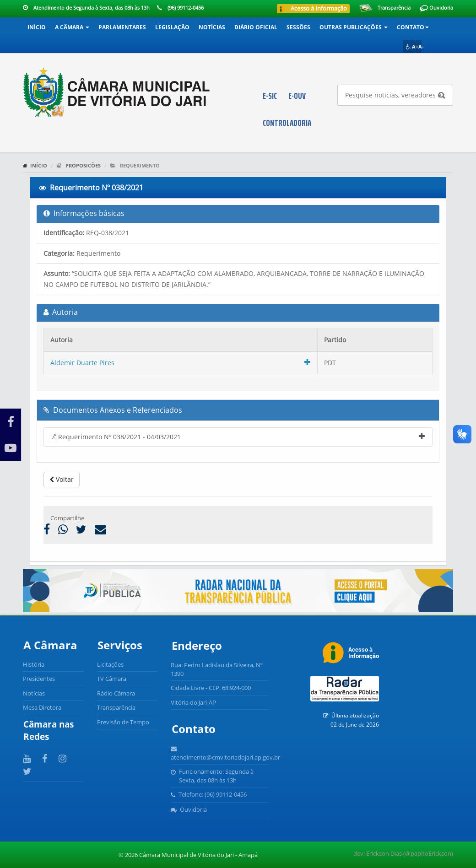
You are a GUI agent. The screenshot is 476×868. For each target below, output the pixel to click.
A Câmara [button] (72, 27)
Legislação (172, 27)
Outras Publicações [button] (354, 27)
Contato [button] (413, 27)
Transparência (394, 8)
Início (37, 27)
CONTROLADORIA (287, 123)
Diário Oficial (256, 27)
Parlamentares (122, 27)
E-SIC (270, 96)
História (34, 664)
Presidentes (39, 679)
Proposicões (83, 165)
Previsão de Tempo (123, 722)
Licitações (110, 664)
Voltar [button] (62, 479)
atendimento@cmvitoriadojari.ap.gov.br (225, 757)
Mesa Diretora (42, 707)
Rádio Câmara (116, 693)
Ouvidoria (436, 8)
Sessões (298, 27)
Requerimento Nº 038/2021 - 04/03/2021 (238, 437)
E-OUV (297, 96)
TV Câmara (112, 679)
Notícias (212, 27)
